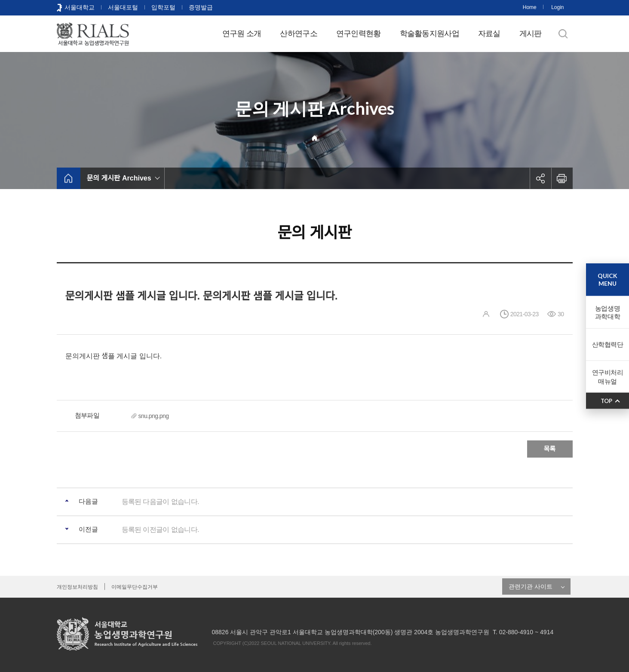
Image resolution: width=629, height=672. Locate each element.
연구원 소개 (242, 34)
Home (530, 7)
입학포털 (163, 7)
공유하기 (540, 178)
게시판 (531, 34)
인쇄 (562, 178)
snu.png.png (154, 416)
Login (557, 7)
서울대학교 (80, 7)
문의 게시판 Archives (119, 178)
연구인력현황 (359, 34)
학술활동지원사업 (430, 34)
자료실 (489, 34)
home (69, 178)
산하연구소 (298, 34)
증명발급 (201, 7)
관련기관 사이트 (531, 586)
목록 (550, 449)
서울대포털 (123, 7)
